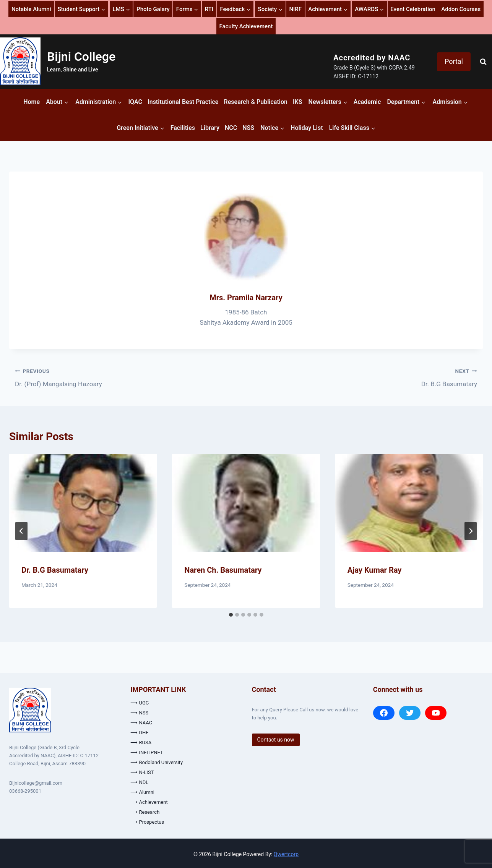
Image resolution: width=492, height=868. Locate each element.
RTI (209, 9)
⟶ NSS (139, 713)
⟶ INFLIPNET (147, 752)
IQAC (135, 102)
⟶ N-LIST (142, 772)
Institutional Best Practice (183, 102)
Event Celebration (413, 9)
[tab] (231, 615)
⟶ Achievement (149, 802)
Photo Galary (153, 9)
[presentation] (83, 503)
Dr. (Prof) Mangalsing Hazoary (127, 377)
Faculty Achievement (246, 26)
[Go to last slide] (21, 531)
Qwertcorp (286, 854)
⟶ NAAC (141, 723)
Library (210, 128)
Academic (367, 102)
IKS (298, 102)
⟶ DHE (139, 733)
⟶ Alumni (142, 792)
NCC (231, 128)
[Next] (471, 531)
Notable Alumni (31, 9)
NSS (248, 128)
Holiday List (307, 128)
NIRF (295, 9)
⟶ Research (145, 812)
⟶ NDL (139, 782)
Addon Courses (461, 9)
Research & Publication (256, 102)
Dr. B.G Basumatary (365, 377)
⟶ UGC (140, 703)
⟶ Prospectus (147, 822)
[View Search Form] (483, 62)
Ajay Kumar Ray (375, 570)
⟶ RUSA (141, 742)
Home (32, 102)
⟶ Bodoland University (157, 762)
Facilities (183, 128)
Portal (454, 61)
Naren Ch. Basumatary (223, 570)
